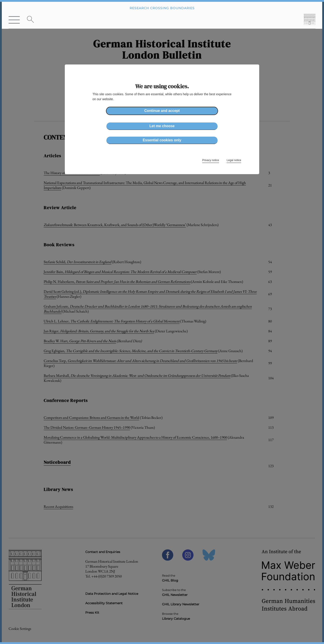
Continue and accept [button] (162, 111)
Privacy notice (211, 160)
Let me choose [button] (162, 126)
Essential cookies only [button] (162, 140)
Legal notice (234, 160)
